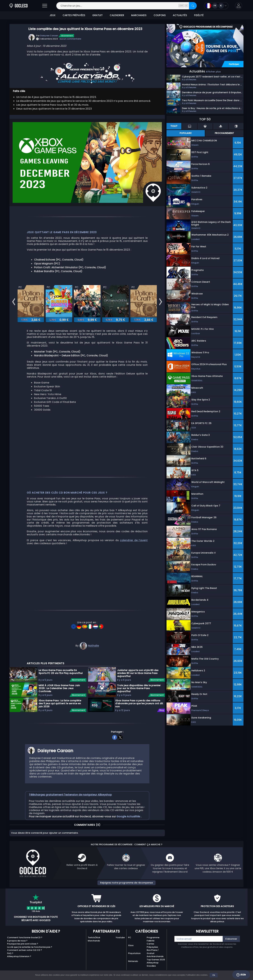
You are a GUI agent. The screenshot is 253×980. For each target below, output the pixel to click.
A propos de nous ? (17, 946)
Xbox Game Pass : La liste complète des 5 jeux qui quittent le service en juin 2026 (60, 709)
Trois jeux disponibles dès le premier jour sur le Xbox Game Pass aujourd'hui (139, 694)
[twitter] (120, 743)
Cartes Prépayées (152, 951)
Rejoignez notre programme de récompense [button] (126, 888)
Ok (214, 975)
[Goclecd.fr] (19, 6)
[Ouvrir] (45, 6)
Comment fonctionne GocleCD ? (25, 943)
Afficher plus (213, 72)
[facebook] (115, 743)
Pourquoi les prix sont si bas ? (23, 950)
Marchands (94, 946)
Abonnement (67, 36)
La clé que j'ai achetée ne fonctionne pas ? (30, 953)
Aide (241, 975)
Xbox (131, 951)
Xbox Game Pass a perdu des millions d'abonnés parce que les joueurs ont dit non (139, 709)
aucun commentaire (70, 39)
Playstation (134, 959)
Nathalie (93, 651)
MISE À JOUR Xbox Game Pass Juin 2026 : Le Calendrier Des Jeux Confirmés (59, 694)
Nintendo (133, 967)
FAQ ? (10, 959)
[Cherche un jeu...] (126, 6)
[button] (239, 6)
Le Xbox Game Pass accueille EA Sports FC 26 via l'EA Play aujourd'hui (61, 677)
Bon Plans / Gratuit (153, 957)
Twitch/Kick (94, 943)
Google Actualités (129, 822)
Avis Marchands (155, 962)
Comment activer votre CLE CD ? (25, 956)
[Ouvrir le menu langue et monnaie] (216, 6)
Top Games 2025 (156, 965)
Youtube (120, 943)
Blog (162, 716)
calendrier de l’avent (134, 546)
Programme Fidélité (153, 945)
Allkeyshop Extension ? (19, 962)
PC (130, 943)
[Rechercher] (193, 6)
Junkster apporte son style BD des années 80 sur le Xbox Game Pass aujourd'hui (138, 679)
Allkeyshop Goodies (153, 970)
